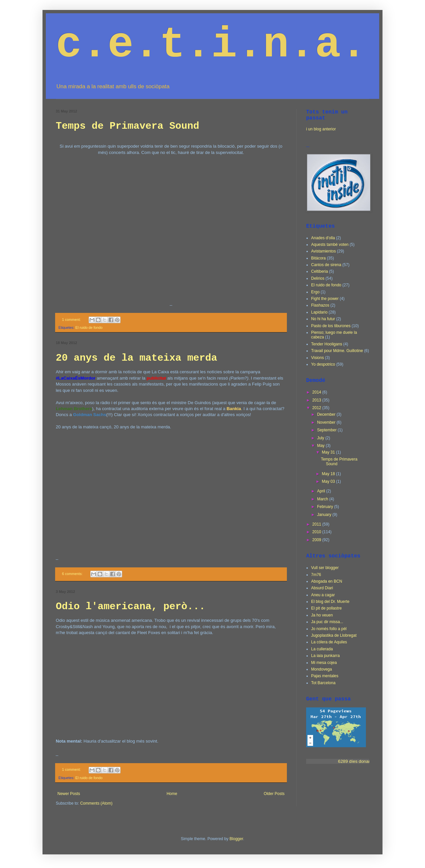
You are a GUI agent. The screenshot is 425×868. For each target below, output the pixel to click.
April (322, 491)
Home (172, 794)
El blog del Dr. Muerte (330, 602)
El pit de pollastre (326, 608)
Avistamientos (323, 251)
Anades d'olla (323, 238)
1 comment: (72, 320)
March (323, 499)
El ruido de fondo (89, 327)
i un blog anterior (321, 129)
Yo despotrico (323, 364)
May (321, 446)
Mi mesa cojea (324, 663)
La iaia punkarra (325, 656)
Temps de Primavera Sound (127, 126)
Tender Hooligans (327, 344)
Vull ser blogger (325, 568)
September (327, 430)
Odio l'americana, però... (130, 607)
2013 (317, 400)
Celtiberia (320, 271)
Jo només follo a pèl (329, 629)
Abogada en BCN (327, 581)
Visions (317, 358)
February (326, 507)
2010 (317, 532)
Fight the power (325, 299)
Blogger (236, 839)
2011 (317, 524)
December (327, 414)
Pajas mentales (325, 676)
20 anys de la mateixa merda (136, 358)
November (327, 422)
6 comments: (73, 574)
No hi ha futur (323, 319)
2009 (317, 540)
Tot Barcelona (323, 683)
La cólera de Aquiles (329, 642)
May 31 (329, 452)
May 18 (329, 474)
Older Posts (274, 794)
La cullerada (322, 649)
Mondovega (322, 669)
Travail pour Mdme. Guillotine (337, 351)
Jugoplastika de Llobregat (334, 635)
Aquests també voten (330, 245)
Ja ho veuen (322, 615)
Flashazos (320, 305)
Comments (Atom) (96, 803)
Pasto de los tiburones (331, 326)
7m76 (316, 575)
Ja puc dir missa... (327, 622)
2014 (317, 392)
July (321, 438)
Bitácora (318, 258)
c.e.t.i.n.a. (211, 45)
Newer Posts (69, 794)
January (325, 515)
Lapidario (319, 312)
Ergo (315, 292)
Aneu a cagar (323, 595)
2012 (317, 408)
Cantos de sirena (326, 265)
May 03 (329, 481)
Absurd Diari (322, 588)
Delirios (318, 278)
